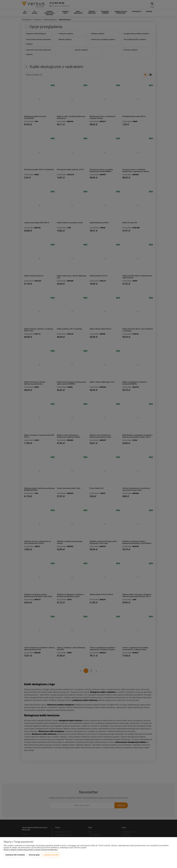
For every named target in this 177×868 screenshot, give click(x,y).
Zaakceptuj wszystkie (51, 855)
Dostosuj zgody (34, 855)
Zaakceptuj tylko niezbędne (15, 855)
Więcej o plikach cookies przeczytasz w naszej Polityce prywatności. (31, 850)
